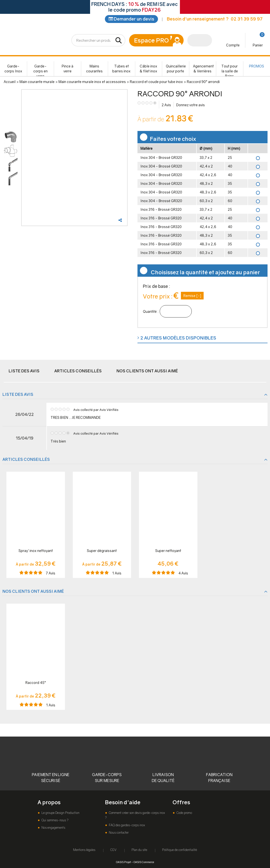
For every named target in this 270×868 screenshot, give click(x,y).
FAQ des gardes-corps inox (126, 825)
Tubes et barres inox (121, 69)
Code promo (184, 813)
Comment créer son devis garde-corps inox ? (135, 815)
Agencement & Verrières (203, 69)
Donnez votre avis (191, 105)
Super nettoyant (168, 551)
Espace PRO (151, 41)
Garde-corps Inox (13, 69)
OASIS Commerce (144, 862)
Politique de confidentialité (180, 850)
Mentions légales (84, 850)
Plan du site (139, 850)
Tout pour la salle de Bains (230, 71)
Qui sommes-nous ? (55, 820)
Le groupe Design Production (60, 813)
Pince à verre (67, 69)
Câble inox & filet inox (148, 69)
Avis (166, 105)
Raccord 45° (36, 683)
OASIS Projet (123, 862)
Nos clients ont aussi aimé (147, 371)
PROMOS (257, 67)
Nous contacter (118, 833)
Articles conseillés (78, 371)
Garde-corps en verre (40, 71)
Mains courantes (94, 69)
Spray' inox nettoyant (36, 551)
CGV (113, 850)
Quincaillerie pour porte (176, 69)
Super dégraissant (102, 551)
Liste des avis (24, 371)
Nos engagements (53, 828)
